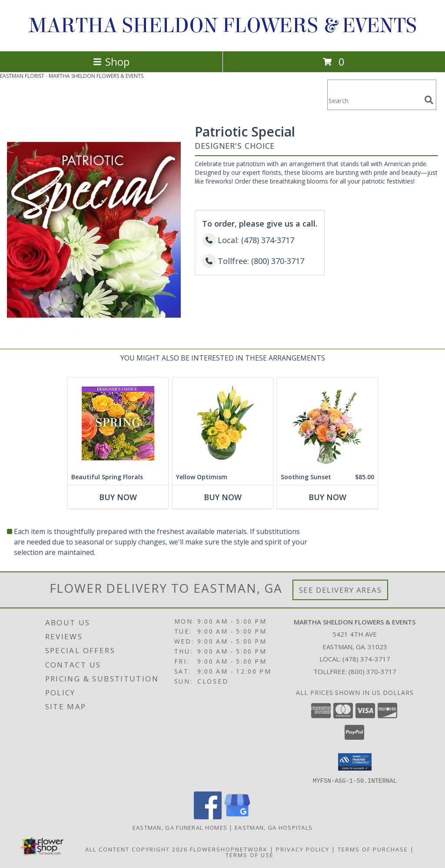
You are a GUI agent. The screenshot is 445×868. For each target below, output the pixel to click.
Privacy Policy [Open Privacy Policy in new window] (303, 849)
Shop (111, 62)
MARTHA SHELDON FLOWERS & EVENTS (223, 26)
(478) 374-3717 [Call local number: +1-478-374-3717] (366, 659)
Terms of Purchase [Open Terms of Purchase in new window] (373, 849)
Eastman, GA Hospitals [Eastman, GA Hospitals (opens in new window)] (274, 827)
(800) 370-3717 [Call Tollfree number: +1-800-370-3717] (372, 671)
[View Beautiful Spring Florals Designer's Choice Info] (118, 423)
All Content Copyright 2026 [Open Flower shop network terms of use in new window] (136, 849)
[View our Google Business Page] (237, 816)
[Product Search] (374, 100)
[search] (429, 100)
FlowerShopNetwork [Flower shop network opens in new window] (229, 849)
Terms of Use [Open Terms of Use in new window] (250, 855)
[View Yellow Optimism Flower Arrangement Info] (223, 423)
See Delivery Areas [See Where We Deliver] (340, 590)
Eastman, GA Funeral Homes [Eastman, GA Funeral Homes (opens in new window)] (180, 827)
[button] (355, 762)
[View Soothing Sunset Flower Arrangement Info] (327, 423)
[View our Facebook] (208, 816)
